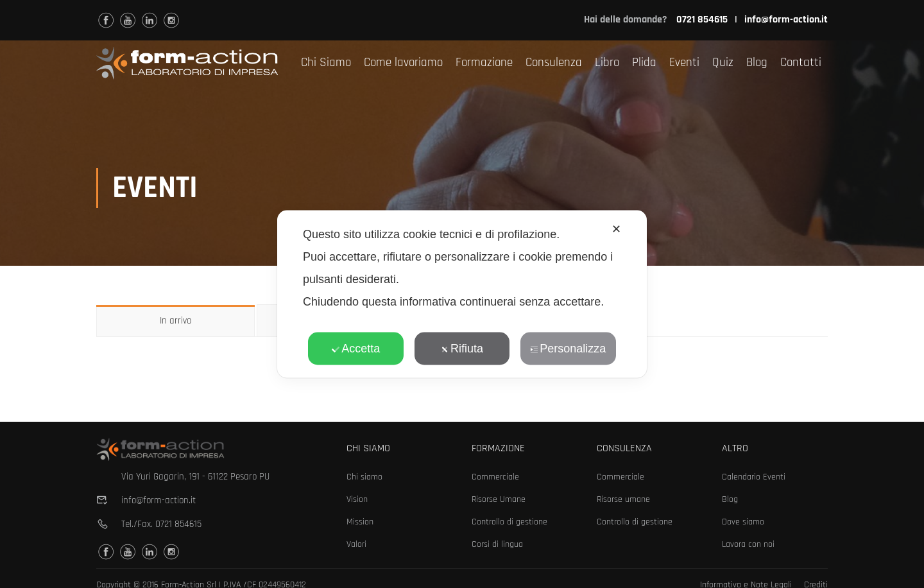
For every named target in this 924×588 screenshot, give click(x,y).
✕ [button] (616, 229)
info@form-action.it (786, 20)
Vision (357, 499)
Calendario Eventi (754, 477)
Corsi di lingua (497, 544)
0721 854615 (178, 524)
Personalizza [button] (568, 349)
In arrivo (175, 322)
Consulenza (554, 63)
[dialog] (462, 294)
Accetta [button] (356, 349)
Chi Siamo (326, 63)
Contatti (801, 63)
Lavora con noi (748, 544)
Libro (607, 63)
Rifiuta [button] (462, 349)
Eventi (684, 63)
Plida (644, 63)
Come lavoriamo (403, 63)
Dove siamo (743, 522)
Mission (360, 522)
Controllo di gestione (509, 522)
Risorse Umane (499, 499)
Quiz (723, 63)
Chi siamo (364, 477)
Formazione (484, 63)
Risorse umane (623, 499)
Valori (356, 544)
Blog (757, 63)
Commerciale (495, 477)
